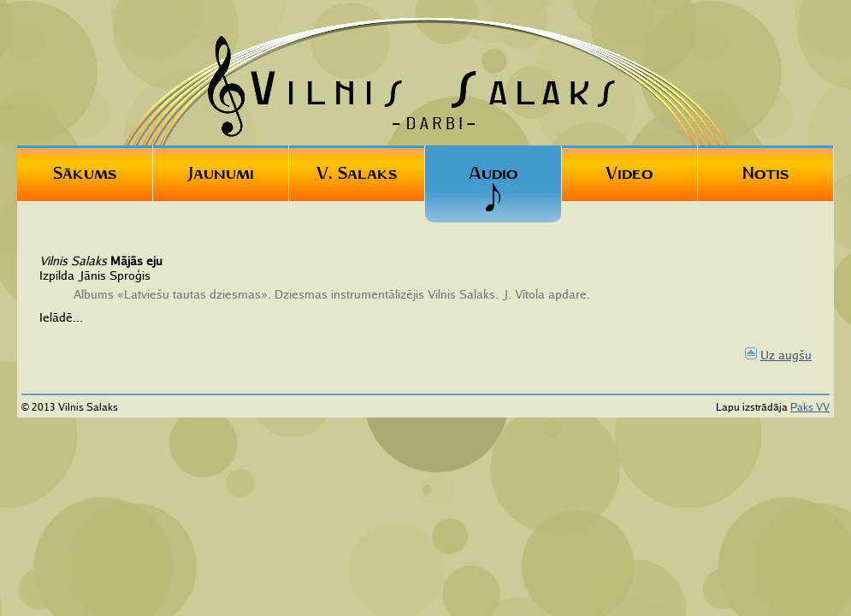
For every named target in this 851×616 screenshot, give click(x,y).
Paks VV (810, 407)
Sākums (85, 173)
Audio (493, 187)
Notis (765, 173)
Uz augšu (786, 355)
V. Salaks (357, 173)
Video (629, 173)
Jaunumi (221, 173)
